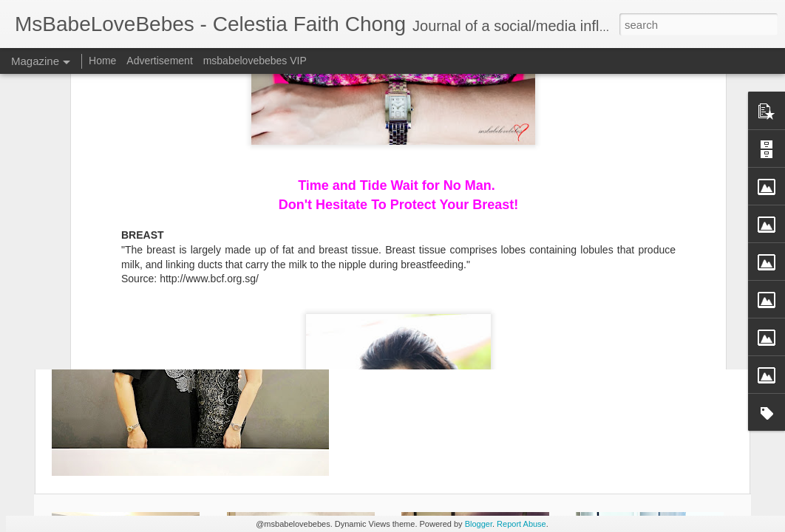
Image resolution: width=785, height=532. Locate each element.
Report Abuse (521, 524)
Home (102, 61)
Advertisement (159, 61)
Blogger (479, 524)
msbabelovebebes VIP (255, 61)
